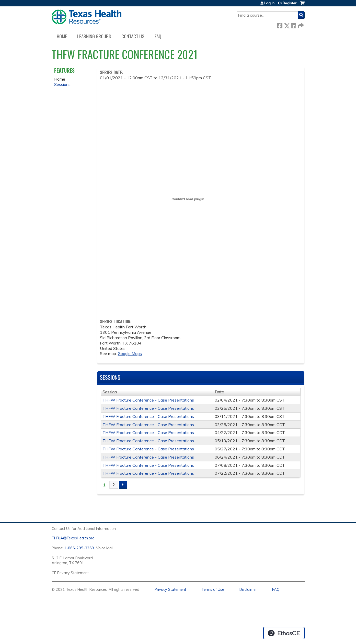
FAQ (158, 36)
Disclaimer (248, 590)
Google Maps (130, 353)
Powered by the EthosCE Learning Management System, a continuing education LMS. (284, 633)
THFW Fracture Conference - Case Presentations (148, 400)
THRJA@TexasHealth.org (73, 538)
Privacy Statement (170, 590)
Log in (269, 3)
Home (62, 36)
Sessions (62, 84)
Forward (300, 25)
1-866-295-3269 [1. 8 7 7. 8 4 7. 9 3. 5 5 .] (79, 548)
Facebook (280, 25)
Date (219, 392)
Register (290, 3)
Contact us (133, 36)
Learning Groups (94, 36)
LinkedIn (293, 25)
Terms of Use (213, 590)
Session (110, 392)
